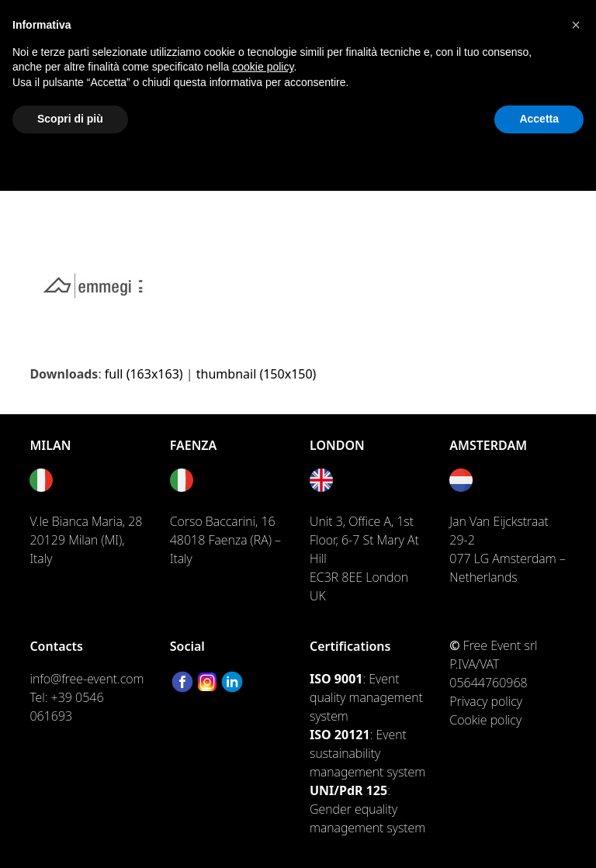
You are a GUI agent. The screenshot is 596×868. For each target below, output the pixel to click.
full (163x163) (144, 374)
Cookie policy (485, 720)
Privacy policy (486, 701)
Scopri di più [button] (70, 119)
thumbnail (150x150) (256, 374)
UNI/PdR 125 (348, 790)
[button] (576, 25)
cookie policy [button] (263, 67)
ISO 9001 (336, 679)
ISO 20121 (340, 735)
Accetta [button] (539, 119)
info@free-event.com (87, 679)
